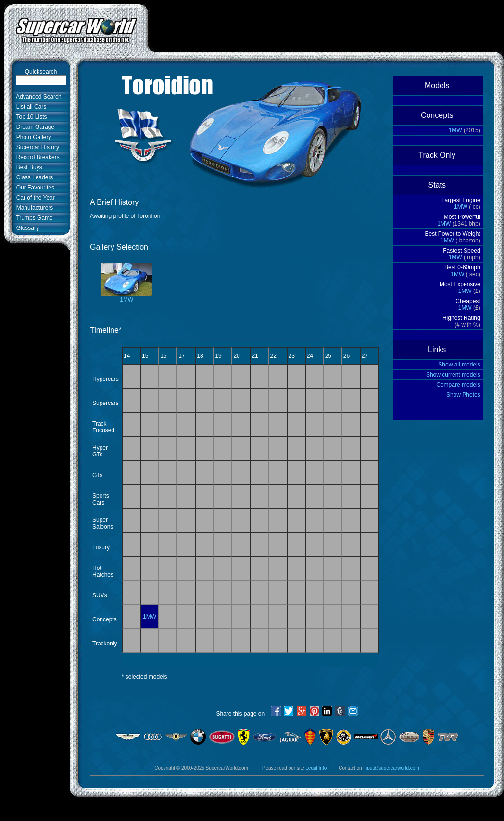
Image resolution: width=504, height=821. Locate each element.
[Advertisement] (34, 398)
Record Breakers (36, 157)
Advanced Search (37, 97)
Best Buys (28, 167)
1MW (127, 297)
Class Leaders (33, 177)
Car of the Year (34, 198)
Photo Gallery (32, 137)
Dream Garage (34, 127)
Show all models (459, 365)
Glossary (26, 228)
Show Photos (463, 395)
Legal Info (316, 768)
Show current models (453, 375)
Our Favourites (34, 188)
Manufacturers (33, 208)
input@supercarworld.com (391, 768)
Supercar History (36, 147)
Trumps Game (33, 218)
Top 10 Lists (30, 117)
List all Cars (30, 107)
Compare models (458, 385)
